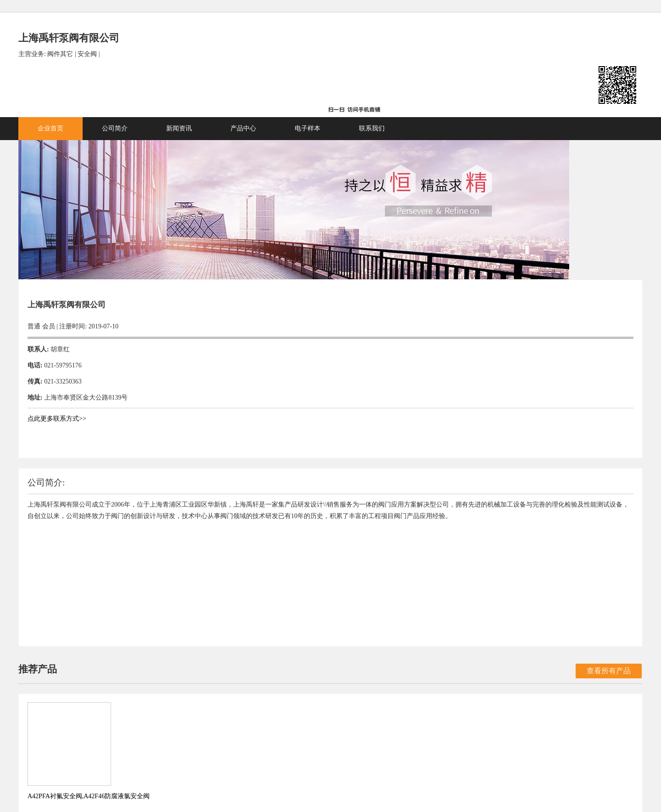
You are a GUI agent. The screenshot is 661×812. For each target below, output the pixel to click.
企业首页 (147, 89)
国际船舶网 (353, 776)
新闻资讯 (275, 89)
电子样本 (404, 89)
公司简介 (211, 89)
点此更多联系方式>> (153, 368)
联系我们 (468, 89)
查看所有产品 (512, 441)
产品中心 (340, 89)
